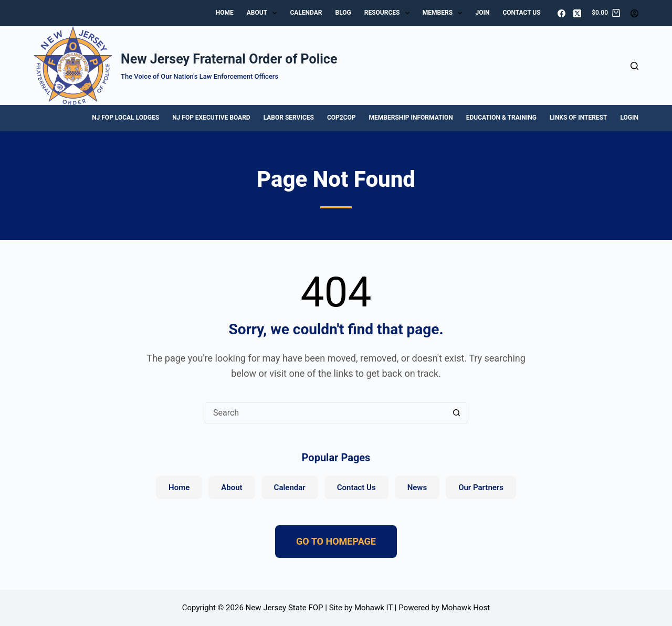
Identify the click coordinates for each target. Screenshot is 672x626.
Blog (343, 13)
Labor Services (289, 118)
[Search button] (457, 413)
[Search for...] (325, 413)
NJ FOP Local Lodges (125, 118)
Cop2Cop (342, 118)
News (417, 487)
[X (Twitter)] (577, 13)
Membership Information (411, 118)
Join (482, 13)
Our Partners (481, 487)
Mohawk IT (374, 608)
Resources (389, 13)
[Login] (634, 13)
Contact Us (521, 13)
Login (629, 118)
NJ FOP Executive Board (211, 118)
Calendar (306, 13)
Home (225, 13)
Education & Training (501, 118)
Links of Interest (579, 118)
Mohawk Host (466, 608)
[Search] (634, 66)
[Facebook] (561, 13)
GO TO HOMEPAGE (336, 541)
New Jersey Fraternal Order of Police (229, 59)
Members (445, 13)
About (264, 13)
